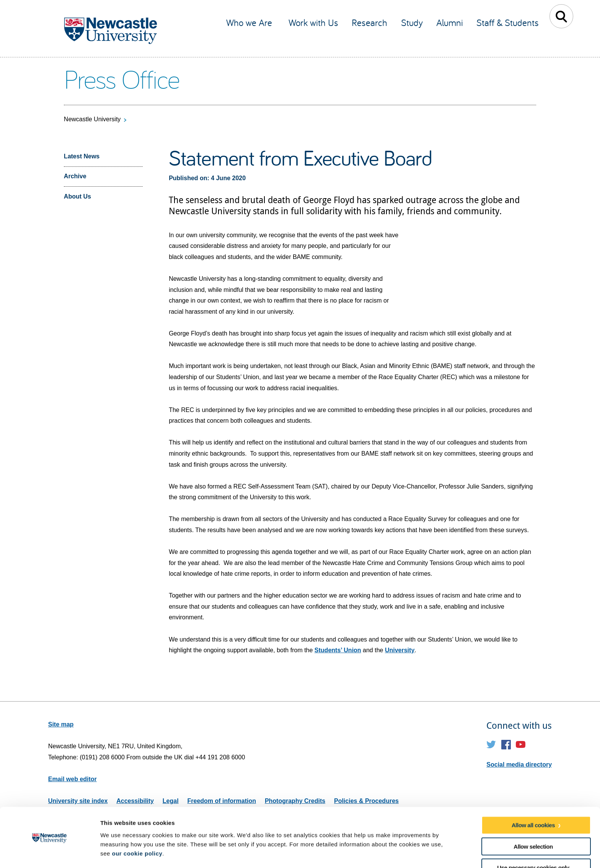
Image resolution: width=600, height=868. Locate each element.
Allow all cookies (533, 800)
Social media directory (519, 765)
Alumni (450, 22)
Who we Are (250, 22)
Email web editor (73, 779)
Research (369, 22)
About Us (77, 196)
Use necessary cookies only (533, 843)
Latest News (82, 156)
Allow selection (533, 821)
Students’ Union (338, 650)
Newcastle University (92, 119)
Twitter (491, 745)
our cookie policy (137, 828)
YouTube (521, 745)
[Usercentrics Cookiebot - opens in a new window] (50, 853)
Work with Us (313, 22)
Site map (61, 724)
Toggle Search (562, 16)
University (400, 650)
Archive (75, 176)
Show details (402, 853)
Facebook (506, 745)
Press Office (121, 79)
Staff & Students (508, 22)
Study (412, 22)
